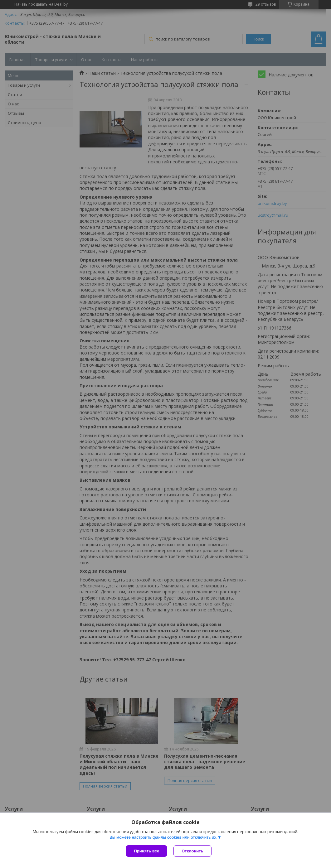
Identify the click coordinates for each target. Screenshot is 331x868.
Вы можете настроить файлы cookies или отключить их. (163, 837)
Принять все (146, 851)
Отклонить (192, 851)
